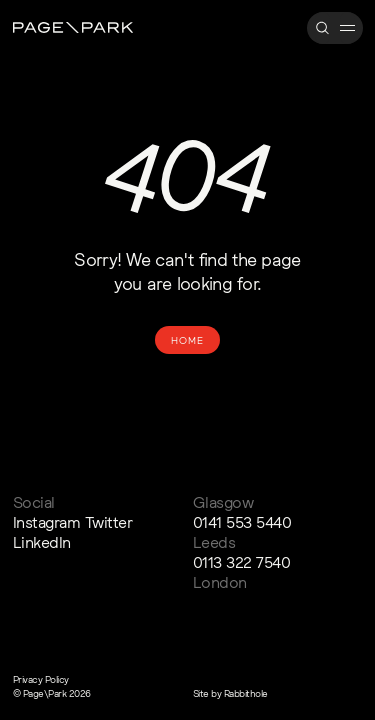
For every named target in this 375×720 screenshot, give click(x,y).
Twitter (109, 522)
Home (188, 340)
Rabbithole (246, 693)
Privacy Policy (41, 679)
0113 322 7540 (242, 562)
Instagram (47, 522)
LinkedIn (42, 542)
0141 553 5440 (242, 522)
